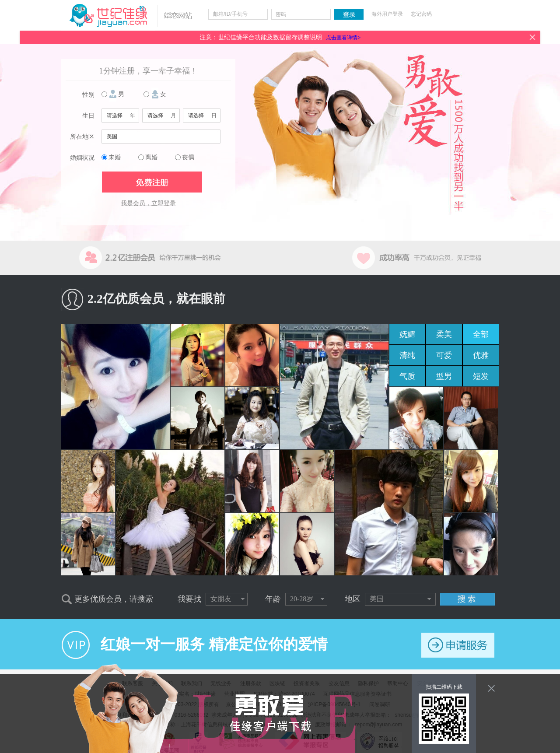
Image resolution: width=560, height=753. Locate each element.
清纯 (407, 355)
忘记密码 (421, 14)
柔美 (444, 334)
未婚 (115, 157)
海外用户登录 (387, 14)
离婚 (151, 157)
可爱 (444, 355)
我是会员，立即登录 (148, 203)
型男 (444, 376)
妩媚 (407, 334)
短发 (481, 376)
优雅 (481, 355)
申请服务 (458, 645)
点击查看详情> (343, 38)
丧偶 (188, 157)
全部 (481, 334)
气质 (407, 376)
